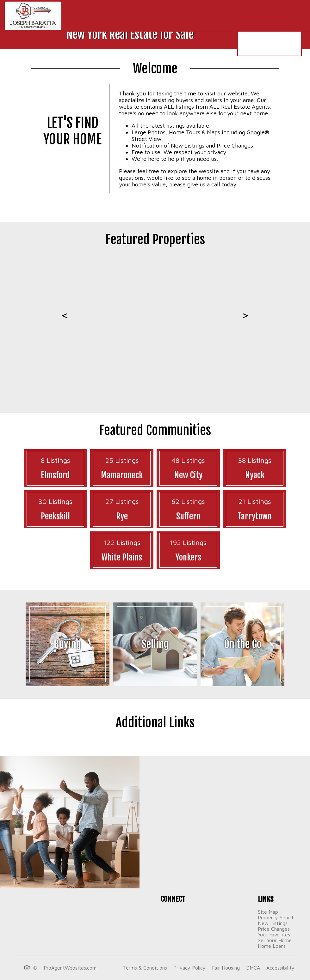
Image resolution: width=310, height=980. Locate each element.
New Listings (273, 923)
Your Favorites (274, 935)
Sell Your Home (275, 940)
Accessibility (280, 968)
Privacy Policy (189, 968)
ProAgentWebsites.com (70, 968)
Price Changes (274, 929)
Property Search (276, 917)
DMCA (253, 968)
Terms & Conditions (145, 968)
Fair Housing (226, 968)
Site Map (268, 912)
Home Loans (272, 946)
